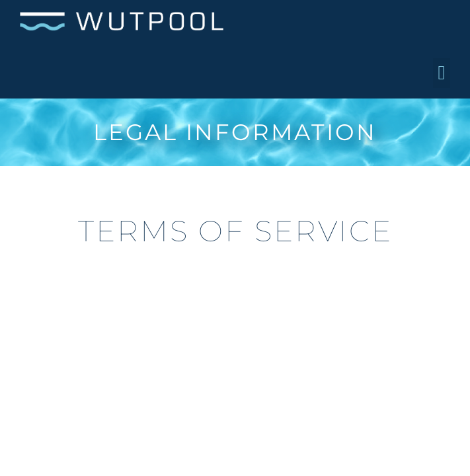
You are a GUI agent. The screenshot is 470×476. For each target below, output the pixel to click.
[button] (442, 73)
